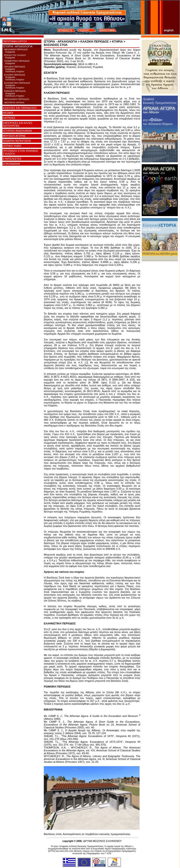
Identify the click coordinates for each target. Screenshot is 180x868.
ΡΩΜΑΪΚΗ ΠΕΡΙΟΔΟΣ (15, 91)
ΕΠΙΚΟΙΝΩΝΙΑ (11, 164)
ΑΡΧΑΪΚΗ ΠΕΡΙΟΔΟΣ (15, 67)
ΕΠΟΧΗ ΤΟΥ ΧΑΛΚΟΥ (15, 55)
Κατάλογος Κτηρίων (14, 71)
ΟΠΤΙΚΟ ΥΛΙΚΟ (12, 146)
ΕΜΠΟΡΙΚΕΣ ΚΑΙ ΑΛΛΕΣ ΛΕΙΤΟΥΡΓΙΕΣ (18, 124)
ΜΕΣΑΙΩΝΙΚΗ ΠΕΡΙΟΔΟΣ (17, 99)
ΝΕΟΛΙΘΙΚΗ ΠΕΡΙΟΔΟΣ (16, 49)
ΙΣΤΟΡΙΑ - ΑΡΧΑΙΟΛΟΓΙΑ (18, 46)
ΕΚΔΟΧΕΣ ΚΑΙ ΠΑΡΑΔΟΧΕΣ (20, 108)
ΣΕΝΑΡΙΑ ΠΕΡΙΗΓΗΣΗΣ (17, 141)
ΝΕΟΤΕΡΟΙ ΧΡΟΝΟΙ (14, 103)
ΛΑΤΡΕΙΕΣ (9, 118)
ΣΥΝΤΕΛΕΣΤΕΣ (12, 159)
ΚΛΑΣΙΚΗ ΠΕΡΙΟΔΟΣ (14, 75)
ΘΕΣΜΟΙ (8, 113)
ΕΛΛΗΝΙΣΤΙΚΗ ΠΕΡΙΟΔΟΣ (17, 83)
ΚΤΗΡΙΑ (117, 42)
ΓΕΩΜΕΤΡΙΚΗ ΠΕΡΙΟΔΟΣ (17, 61)
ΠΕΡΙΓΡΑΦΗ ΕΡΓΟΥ (15, 41)
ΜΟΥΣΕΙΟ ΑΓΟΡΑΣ (14, 136)
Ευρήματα (9, 52)
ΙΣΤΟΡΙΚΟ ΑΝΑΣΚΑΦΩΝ (17, 131)
